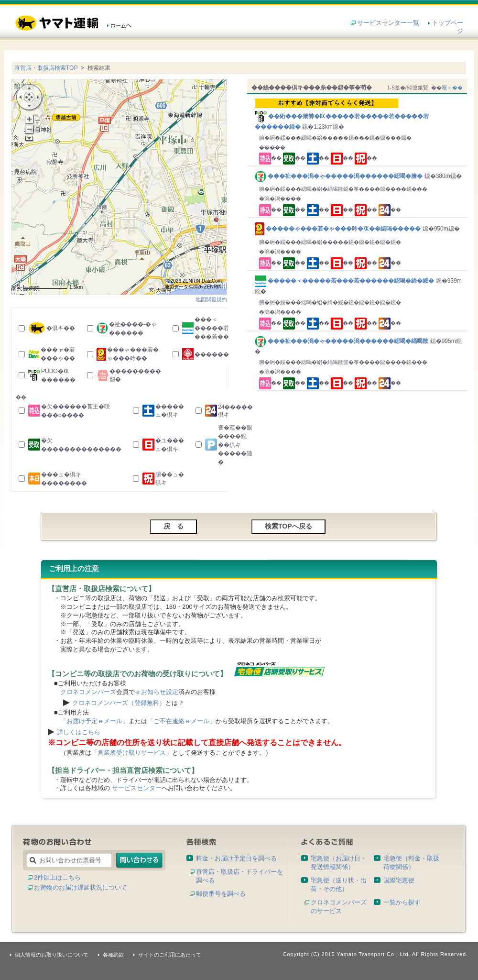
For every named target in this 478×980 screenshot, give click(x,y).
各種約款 (113, 955)
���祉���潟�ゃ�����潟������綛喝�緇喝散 (342, 341)
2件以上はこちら (57, 877)
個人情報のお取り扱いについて (52, 955)
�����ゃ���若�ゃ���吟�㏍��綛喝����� (339, 229)
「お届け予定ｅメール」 (94, 721)
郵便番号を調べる (221, 894)
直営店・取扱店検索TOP (46, 68)
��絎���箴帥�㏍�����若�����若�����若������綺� (359, 114)
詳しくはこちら (79, 732)
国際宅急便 (399, 880)
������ (212, 354)
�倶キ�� (61, 328)
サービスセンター (137, 788)
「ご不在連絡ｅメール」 (181, 721)
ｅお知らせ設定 (157, 692)
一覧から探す (402, 902)
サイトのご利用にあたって (170, 955)
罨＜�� (452, 88)
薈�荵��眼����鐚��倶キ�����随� (235, 445)
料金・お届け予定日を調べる (236, 858)
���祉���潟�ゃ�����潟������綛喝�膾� (340, 176)
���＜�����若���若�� (212, 328)
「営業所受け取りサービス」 (132, 753)
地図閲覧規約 (211, 299)
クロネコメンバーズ (88, 692)
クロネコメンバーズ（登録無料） (119, 703)
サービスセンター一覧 (388, 23)
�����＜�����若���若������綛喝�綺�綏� (345, 281)
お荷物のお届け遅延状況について (81, 887)
